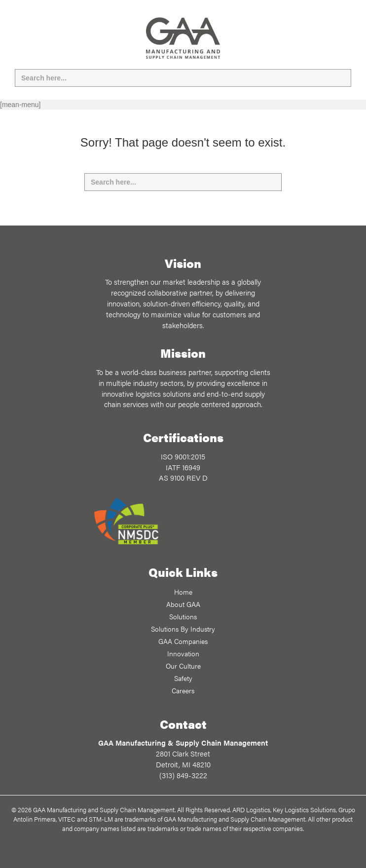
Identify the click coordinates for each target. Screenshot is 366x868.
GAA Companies (183, 641)
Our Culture (183, 666)
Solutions (183, 616)
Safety (183, 678)
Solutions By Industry (183, 629)
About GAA (183, 604)
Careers (183, 690)
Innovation (183, 653)
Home (183, 592)
